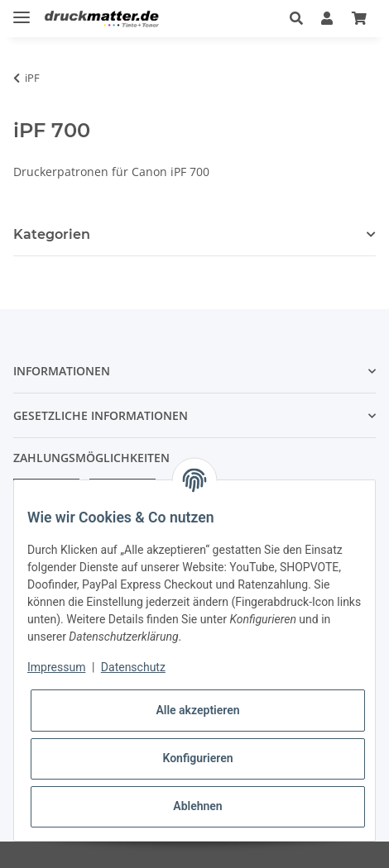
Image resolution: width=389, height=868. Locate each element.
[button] (296, 18)
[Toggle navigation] (22, 10)
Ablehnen (197, 806)
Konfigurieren (197, 758)
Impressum (56, 667)
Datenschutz (133, 667)
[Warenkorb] (359, 18)
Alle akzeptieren (197, 710)
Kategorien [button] (52, 234)
